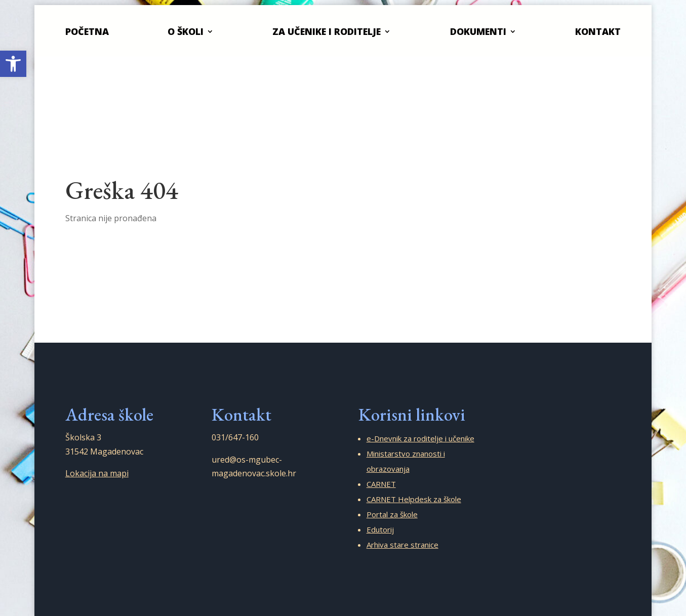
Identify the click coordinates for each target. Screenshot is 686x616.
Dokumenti (478, 31)
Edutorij (380, 529)
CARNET (381, 484)
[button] (13, 64)
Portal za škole (392, 514)
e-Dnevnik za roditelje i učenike (420, 438)
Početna (87, 31)
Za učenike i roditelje (327, 31)
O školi (186, 31)
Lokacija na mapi (97, 473)
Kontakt (598, 31)
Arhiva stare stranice (402, 545)
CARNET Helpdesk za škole (414, 499)
